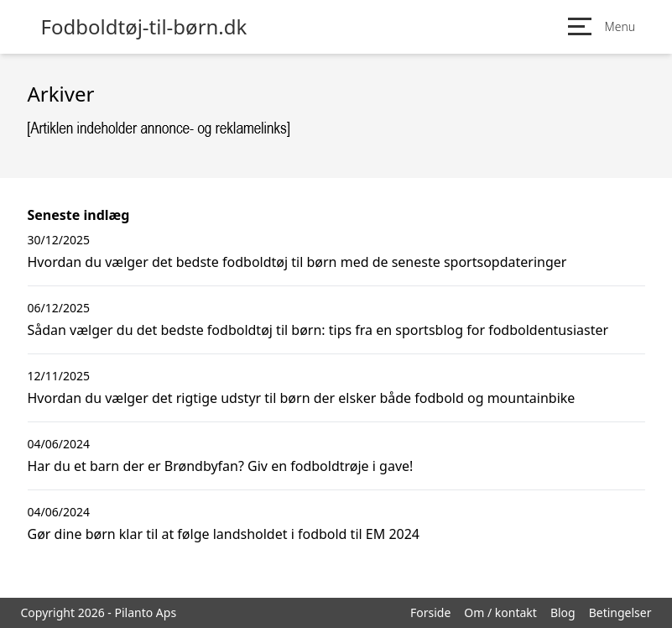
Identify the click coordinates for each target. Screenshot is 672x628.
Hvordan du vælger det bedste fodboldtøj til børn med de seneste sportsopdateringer (297, 262)
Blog (563, 612)
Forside (430, 612)
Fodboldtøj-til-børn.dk (144, 27)
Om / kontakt (500, 612)
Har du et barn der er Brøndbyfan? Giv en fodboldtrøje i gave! (221, 466)
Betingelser (620, 612)
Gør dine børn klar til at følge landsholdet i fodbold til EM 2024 (224, 534)
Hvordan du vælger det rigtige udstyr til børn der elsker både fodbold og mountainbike (302, 398)
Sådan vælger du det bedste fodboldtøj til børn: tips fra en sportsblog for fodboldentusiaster (318, 330)
